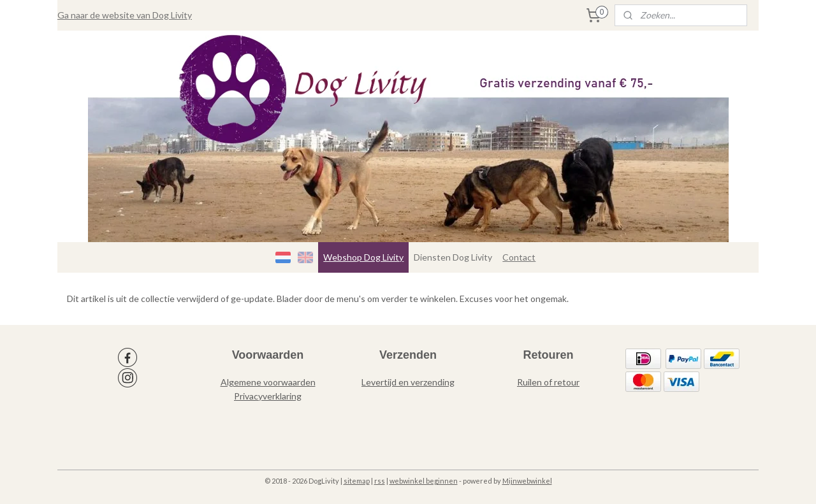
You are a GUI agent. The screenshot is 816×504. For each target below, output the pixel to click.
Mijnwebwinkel (527, 481)
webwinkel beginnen (424, 481)
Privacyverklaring (268, 396)
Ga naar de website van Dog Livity (125, 15)
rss (380, 481)
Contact (519, 257)
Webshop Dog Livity (363, 257)
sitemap (357, 481)
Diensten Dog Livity (453, 257)
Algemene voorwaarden (268, 382)
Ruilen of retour (548, 382)
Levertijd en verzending (408, 382)
